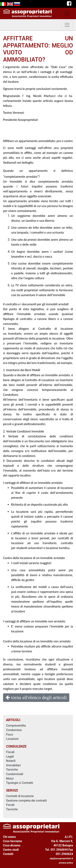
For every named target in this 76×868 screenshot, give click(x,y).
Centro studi (11, 850)
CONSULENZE (16, 746)
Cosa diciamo (12, 845)
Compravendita (16, 726)
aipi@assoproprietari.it (61, 859)
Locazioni (12, 739)
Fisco (10, 735)
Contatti (8, 854)
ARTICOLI (13, 720)
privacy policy (66, 863)
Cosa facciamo (13, 841)
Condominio (14, 730)
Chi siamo (9, 837)
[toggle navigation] (67, 13)
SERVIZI (12, 790)
